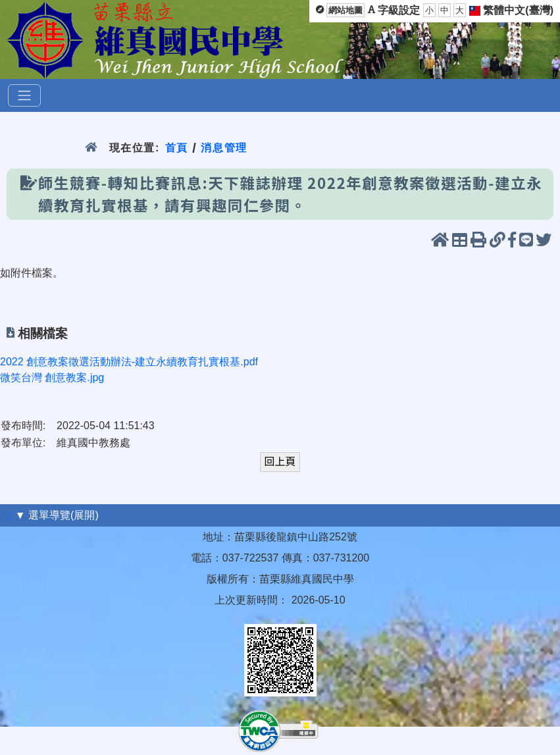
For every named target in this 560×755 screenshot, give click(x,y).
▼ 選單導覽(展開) (57, 515)
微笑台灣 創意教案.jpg (52, 377)
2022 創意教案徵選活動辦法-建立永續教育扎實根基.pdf (129, 362)
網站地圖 (345, 10)
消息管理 (224, 148)
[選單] (24, 95)
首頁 (177, 148)
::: (8, 515)
